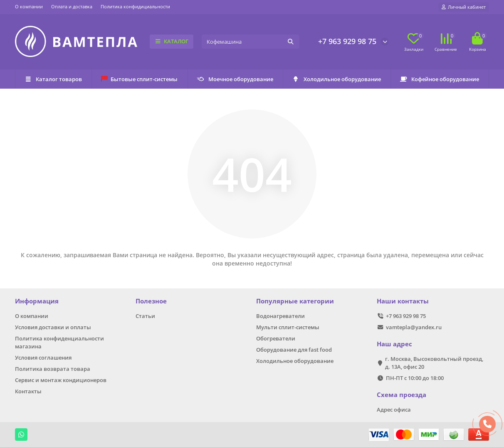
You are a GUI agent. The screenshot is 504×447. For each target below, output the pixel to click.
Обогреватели (276, 338)
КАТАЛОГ (172, 41)
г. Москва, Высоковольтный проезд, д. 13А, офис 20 (434, 363)
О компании (29, 6)
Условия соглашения (43, 358)
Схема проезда (401, 395)
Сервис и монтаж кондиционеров (61, 380)
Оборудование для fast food (294, 350)
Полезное (151, 301)
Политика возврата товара (53, 369)
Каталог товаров (53, 79)
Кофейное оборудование (440, 79)
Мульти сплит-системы (288, 327)
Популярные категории (295, 301)
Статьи (145, 316)
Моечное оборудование (235, 79)
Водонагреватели (280, 316)
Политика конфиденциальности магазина (59, 342)
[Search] (251, 42)
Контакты (28, 391)
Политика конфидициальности (135, 6)
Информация (37, 301)
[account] (464, 7)
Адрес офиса (394, 410)
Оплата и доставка (72, 6)
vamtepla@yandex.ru (414, 327)
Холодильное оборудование (337, 79)
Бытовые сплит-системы (139, 79)
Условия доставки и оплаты (53, 327)
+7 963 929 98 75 (347, 41)
